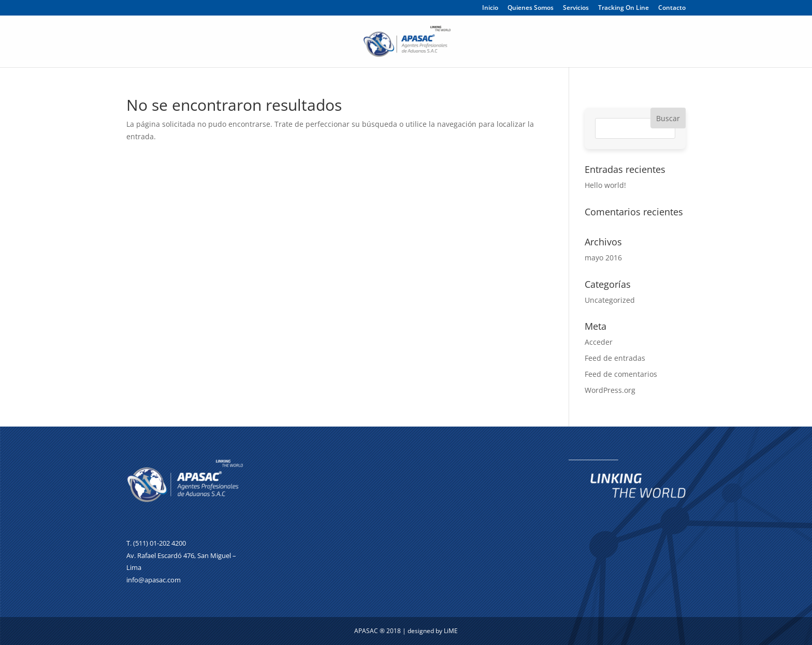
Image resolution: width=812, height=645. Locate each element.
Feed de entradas (615, 358)
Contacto (672, 8)
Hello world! (605, 185)
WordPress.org (610, 390)
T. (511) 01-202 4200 (156, 543)
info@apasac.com (154, 580)
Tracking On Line (624, 8)
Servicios (576, 8)
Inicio (490, 8)
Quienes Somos (531, 8)
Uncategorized (610, 300)
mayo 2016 (603, 258)
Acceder (599, 342)
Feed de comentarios (621, 374)
